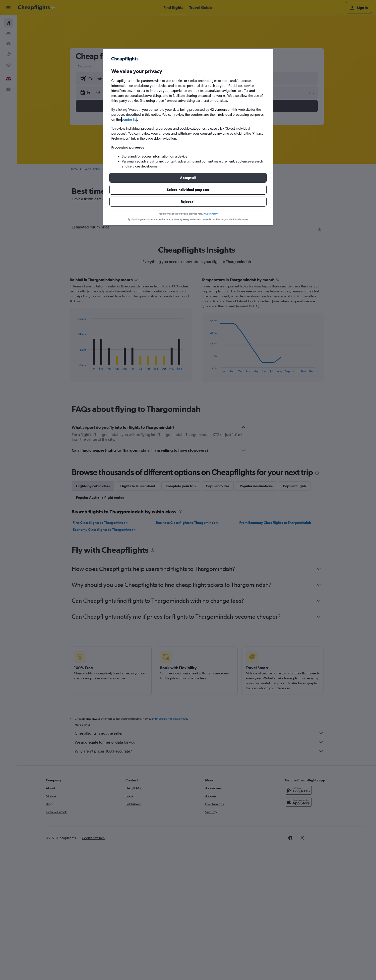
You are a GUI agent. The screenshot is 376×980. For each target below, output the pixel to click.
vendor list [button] (129, 119)
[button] (188, 178)
